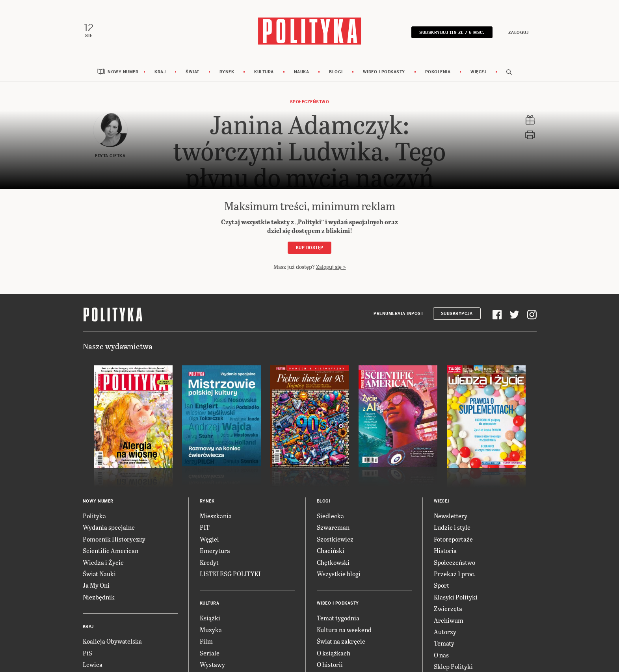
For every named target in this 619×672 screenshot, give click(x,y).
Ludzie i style (452, 527)
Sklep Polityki (453, 666)
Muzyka (211, 630)
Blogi (336, 72)
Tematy (444, 643)
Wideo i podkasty (384, 72)
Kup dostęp (310, 248)
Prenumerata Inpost (398, 314)
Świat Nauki (99, 574)
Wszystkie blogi (339, 574)
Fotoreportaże (453, 539)
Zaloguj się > (331, 267)
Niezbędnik (99, 597)
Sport (441, 585)
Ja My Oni (96, 585)
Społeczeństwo (310, 102)
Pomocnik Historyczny (114, 539)
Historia (445, 550)
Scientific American (111, 550)
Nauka (302, 72)
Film (206, 641)
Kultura (264, 72)
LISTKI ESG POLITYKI (230, 574)
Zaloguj (519, 33)
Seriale (210, 653)
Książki (210, 618)
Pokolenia (438, 72)
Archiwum (449, 620)
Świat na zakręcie (341, 641)
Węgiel (209, 539)
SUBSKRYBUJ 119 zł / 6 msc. (452, 33)
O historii (330, 664)
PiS (87, 653)
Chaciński (331, 550)
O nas (441, 655)
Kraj (160, 72)
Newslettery (451, 516)
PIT (205, 527)
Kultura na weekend (344, 630)
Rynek (227, 72)
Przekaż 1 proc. (455, 574)
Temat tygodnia (338, 618)
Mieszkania (216, 516)
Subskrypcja (457, 314)
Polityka (94, 516)
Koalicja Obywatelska (112, 641)
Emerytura (215, 550)
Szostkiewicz (335, 539)
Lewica (93, 664)
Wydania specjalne (109, 527)
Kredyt (209, 562)
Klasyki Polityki (456, 597)
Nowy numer (123, 72)
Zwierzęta (448, 608)
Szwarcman (333, 527)
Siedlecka (330, 516)
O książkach (334, 653)
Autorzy (445, 632)
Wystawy (212, 664)
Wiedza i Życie (103, 562)
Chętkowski (333, 562)
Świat (192, 72)
